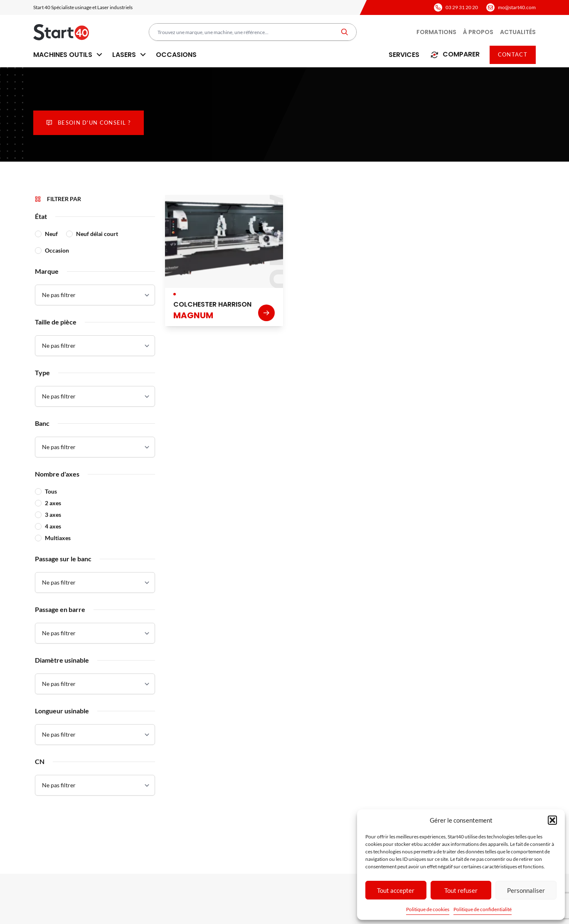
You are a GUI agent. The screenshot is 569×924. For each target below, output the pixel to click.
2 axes (53, 503)
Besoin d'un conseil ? (89, 123)
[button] (552, 820)
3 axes (53, 515)
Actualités (518, 32)
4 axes (53, 526)
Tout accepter (396, 890)
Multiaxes (58, 538)
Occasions (176, 55)
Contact (513, 54)
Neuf (51, 234)
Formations (436, 32)
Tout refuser (461, 890)
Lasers (129, 55)
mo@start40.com (517, 7)
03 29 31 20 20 (462, 7)
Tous (51, 491)
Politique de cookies (428, 909)
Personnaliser (526, 890)
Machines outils (68, 55)
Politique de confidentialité (483, 909)
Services (404, 55)
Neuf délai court (97, 234)
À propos (478, 32)
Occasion (57, 250)
